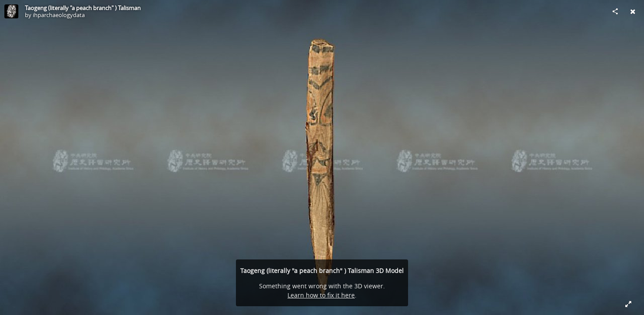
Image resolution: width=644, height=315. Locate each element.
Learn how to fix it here (321, 295)
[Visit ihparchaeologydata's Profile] (11, 11)
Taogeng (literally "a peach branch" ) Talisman (83, 8)
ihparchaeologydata (59, 15)
